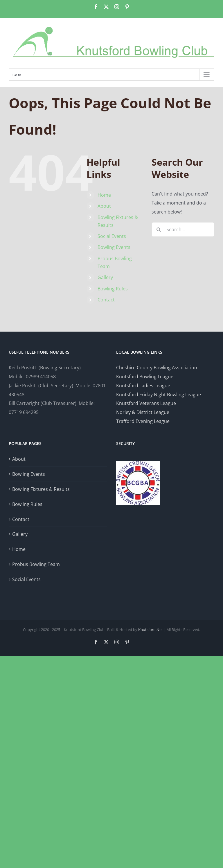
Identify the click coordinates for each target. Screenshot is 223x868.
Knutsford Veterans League (146, 403)
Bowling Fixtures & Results (41, 489)
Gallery (105, 277)
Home (104, 195)
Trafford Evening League (143, 421)
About (104, 206)
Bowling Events (114, 247)
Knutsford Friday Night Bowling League (159, 395)
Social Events (112, 236)
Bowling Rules (113, 289)
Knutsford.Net (151, 630)
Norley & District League (143, 412)
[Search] (159, 229)
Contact (106, 300)
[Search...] (183, 229)
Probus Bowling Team (36, 564)
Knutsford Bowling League (145, 377)
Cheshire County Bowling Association (157, 368)
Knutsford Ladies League (143, 386)
